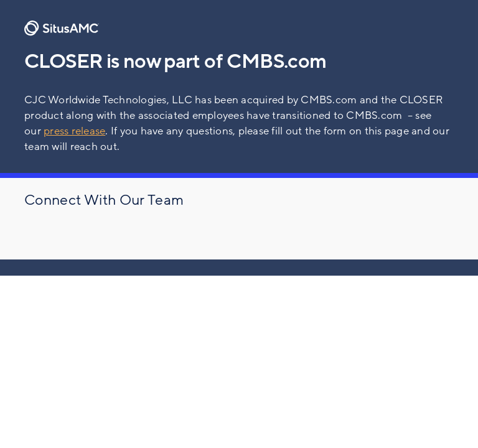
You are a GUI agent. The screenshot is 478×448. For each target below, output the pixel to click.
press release (74, 131)
